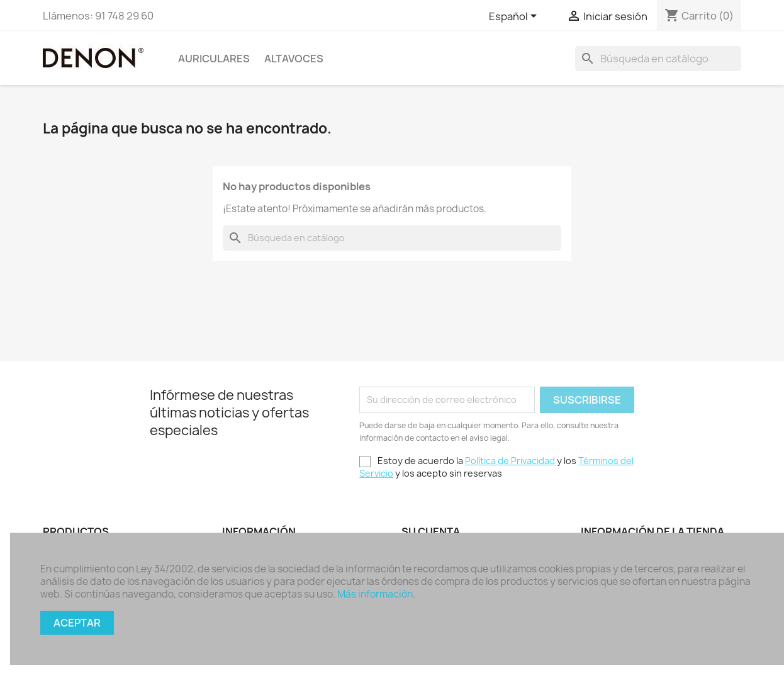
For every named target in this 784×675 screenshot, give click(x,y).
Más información (375, 594)
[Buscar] (658, 59)
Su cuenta (431, 531)
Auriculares (214, 59)
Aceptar (77, 623)
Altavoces (294, 59)
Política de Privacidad (510, 461)
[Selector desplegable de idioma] (515, 17)
